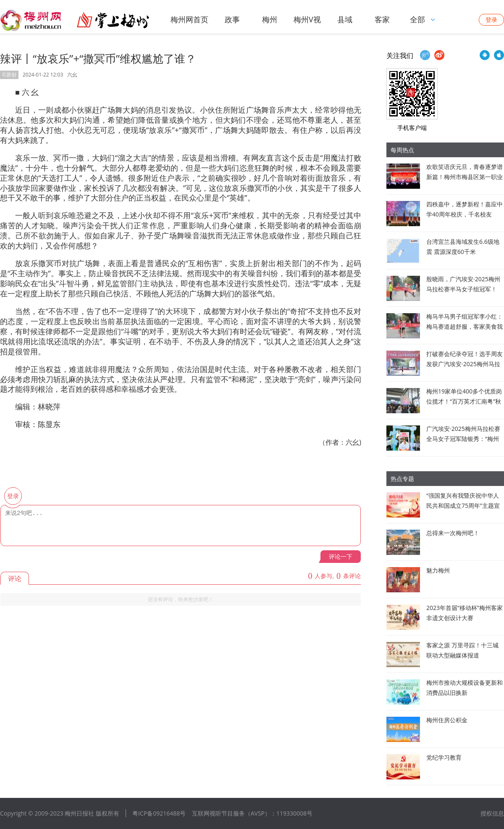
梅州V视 (307, 19)
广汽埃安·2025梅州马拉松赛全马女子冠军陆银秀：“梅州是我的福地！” (463, 439)
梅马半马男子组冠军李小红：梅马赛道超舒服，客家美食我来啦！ (465, 326)
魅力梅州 (438, 570)
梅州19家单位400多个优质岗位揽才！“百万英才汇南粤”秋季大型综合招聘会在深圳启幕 (465, 401)
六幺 (72, 75)
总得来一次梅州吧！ (453, 533)
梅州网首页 (189, 19)
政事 (232, 19)
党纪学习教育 (444, 757)
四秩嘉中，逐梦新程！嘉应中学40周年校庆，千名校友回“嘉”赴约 (465, 214)
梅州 (270, 19)
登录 (491, 20)
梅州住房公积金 (447, 720)
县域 (345, 19)
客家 (382, 19)
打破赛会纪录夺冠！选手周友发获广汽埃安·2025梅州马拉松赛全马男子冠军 (465, 364)
